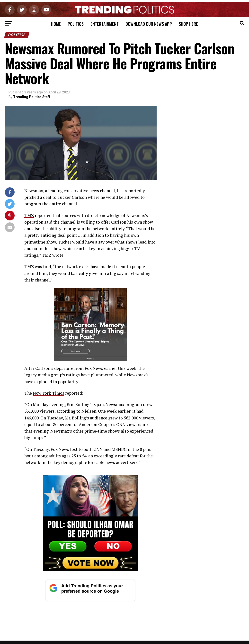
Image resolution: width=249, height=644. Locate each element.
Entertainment (105, 24)
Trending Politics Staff (32, 97)
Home (56, 24)
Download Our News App (149, 24)
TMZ (29, 215)
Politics (76, 24)
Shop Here (188, 24)
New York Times (49, 393)
